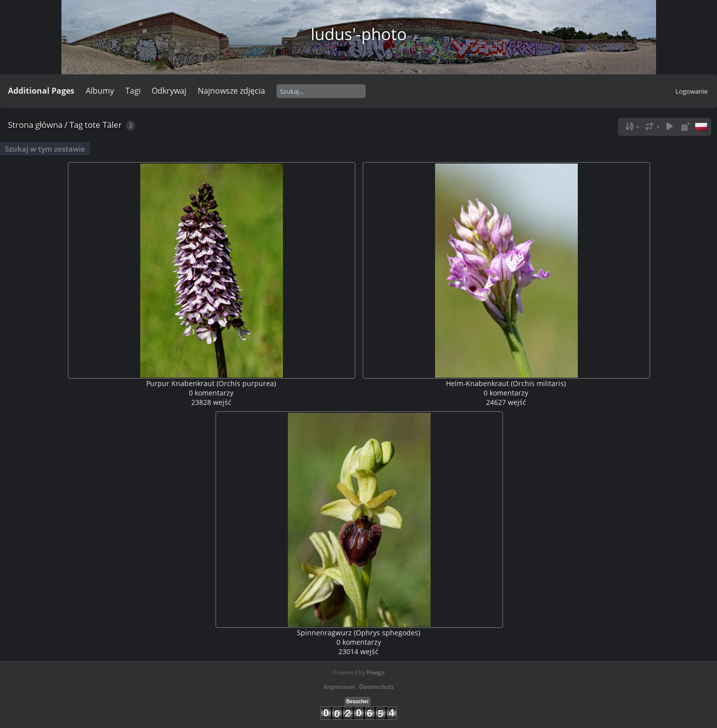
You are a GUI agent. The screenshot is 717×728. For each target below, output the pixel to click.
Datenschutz (377, 687)
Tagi (133, 91)
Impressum (339, 687)
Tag (76, 125)
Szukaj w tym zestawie (45, 149)
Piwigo (376, 672)
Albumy (100, 91)
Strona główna (35, 125)
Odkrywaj (169, 91)
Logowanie (691, 91)
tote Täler (103, 125)
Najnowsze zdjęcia (231, 91)
